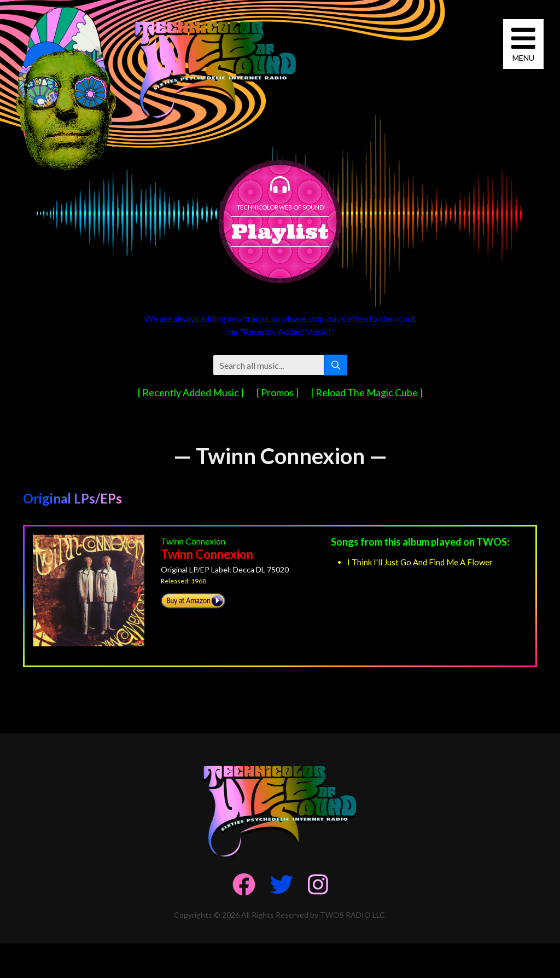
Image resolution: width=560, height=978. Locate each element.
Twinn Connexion (193, 541)
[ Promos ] (278, 392)
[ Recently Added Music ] (192, 392)
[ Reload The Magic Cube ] (367, 392)
